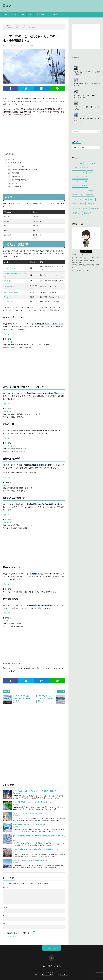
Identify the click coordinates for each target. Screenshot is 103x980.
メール (6, 915)
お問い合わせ (53, 15)
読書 (30, 15)
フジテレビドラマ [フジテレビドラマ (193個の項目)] (80, 186)
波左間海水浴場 (15, 187)
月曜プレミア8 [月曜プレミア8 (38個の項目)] (79, 204)
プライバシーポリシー (55, 966)
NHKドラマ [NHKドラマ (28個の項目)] (78, 163)
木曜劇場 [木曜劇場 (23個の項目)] (91, 204)
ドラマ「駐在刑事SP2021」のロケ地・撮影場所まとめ (32, 802)
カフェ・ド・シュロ (16, 166)
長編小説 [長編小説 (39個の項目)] (88, 213)
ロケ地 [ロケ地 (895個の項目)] (89, 190)
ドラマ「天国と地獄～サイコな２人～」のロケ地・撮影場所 (34, 791)
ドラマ (15, 15)
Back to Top (51, 948)
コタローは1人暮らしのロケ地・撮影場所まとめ (30, 860)
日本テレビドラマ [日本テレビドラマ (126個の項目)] (80, 199)
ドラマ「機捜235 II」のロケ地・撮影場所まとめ (30, 824)
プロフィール (40, 15)
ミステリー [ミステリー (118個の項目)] (78, 190)
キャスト (10, 159)
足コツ (7, 5)
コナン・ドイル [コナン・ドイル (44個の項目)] (79, 172)
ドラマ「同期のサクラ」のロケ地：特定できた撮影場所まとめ (35, 849)
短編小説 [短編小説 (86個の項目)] (95, 208)
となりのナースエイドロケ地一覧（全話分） (29, 813)
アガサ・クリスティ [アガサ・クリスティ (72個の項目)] (80, 168)
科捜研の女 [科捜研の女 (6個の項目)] (77, 213)
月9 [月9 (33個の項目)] (92, 199)
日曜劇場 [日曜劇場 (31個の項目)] (89, 195)
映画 (23, 15)
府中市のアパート (15, 183)
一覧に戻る (7, 334)
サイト (5, 923)
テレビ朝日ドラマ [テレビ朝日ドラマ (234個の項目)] (80, 177)
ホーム (7, 15)
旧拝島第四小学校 (15, 177)
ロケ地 (32, 46)
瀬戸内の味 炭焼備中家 (17, 180)
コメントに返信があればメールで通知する (34, 932)
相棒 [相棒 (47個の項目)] (85, 208)
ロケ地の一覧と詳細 (13, 163)
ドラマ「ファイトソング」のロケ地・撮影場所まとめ (45, 698)
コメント (5, 887)
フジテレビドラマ (24, 46)
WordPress (64, 975)
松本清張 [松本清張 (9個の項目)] (77, 208)
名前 (5, 907)
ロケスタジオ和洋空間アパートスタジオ (22, 170)
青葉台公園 (13, 173)
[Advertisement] (34, 132)
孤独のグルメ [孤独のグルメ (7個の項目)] (78, 195)
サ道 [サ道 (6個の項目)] (90, 172)
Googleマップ (8, 342)
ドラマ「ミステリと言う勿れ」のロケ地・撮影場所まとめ (22, 698)
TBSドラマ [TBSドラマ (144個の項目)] (90, 163)
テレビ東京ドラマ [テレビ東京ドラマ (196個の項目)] (80, 181)
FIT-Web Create (46, 975)
